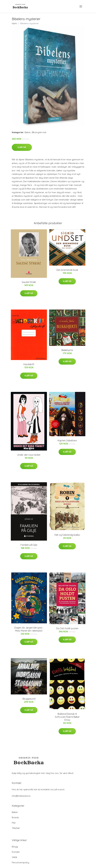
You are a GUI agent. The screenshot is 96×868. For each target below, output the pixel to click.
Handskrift (29, 364)
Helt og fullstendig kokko (67, 535)
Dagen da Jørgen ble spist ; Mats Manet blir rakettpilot (29, 629)
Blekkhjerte (67, 350)
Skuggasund (29, 699)
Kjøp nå (22, 147)
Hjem (14, 23)
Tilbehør (16, 828)
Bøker (28, 132)
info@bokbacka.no (21, 796)
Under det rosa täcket (29, 455)
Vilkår (15, 857)
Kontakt (16, 852)
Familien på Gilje (29, 545)
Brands (15, 817)
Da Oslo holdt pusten (67, 628)
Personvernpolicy (20, 862)
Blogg (15, 847)
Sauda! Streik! (29, 282)
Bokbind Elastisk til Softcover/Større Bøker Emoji (67, 717)
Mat (14, 823)
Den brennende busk (67, 270)
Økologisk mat (39, 132)
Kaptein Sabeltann (67, 441)
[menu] (81, 6)
